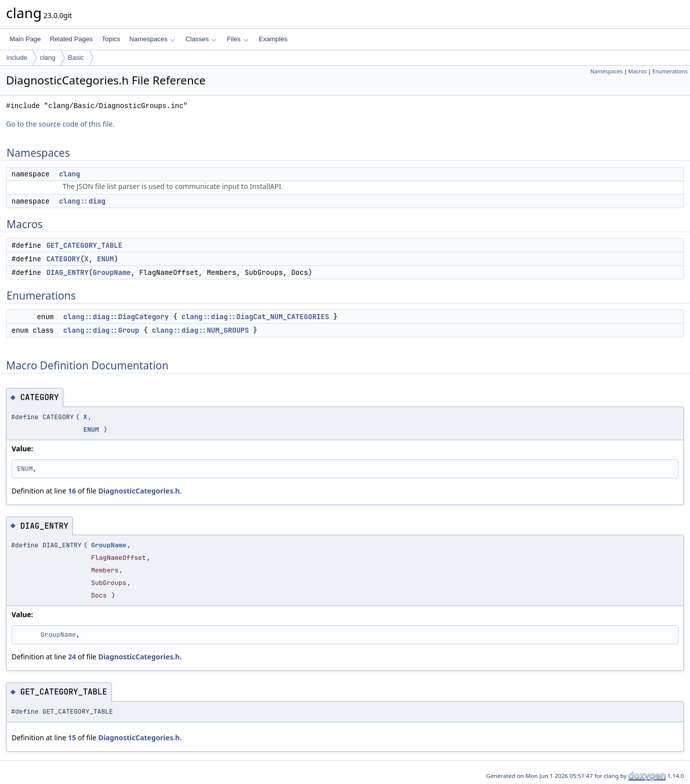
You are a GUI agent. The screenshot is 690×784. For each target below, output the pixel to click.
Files (237, 39)
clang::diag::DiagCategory (116, 317)
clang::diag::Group (101, 330)
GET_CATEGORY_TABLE (84, 245)
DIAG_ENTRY (67, 272)
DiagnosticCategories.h (139, 491)
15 (72, 738)
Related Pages (71, 39)
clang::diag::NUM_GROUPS (200, 330)
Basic (76, 58)
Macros (637, 71)
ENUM (106, 259)
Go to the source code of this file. (60, 124)
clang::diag (82, 201)
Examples (273, 39)
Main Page (25, 39)
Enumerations (670, 71)
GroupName (112, 272)
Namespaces (152, 39)
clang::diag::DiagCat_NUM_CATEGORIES (255, 317)
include (17, 58)
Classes (201, 39)
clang (47, 58)
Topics (111, 39)
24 (72, 657)
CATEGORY (63, 259)
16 (72, 491)
